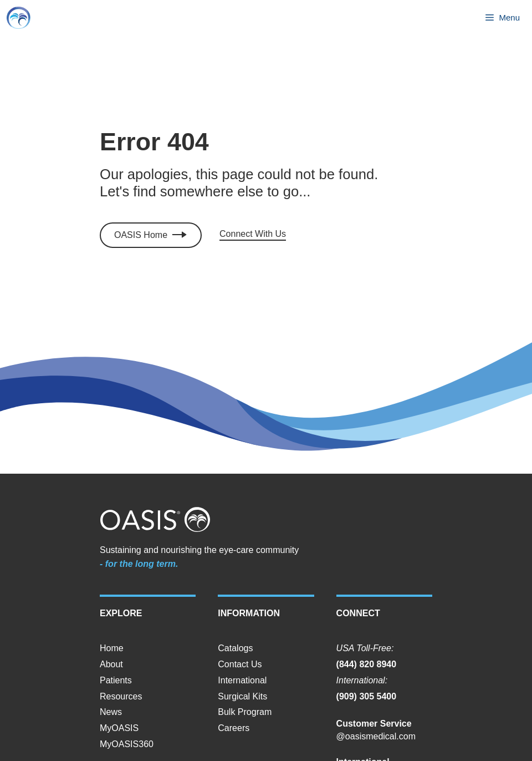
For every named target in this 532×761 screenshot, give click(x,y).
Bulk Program (245, 712)
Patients (116, 680)
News (111, 712)
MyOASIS (119, 728)
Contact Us (240, 664)
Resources (121, 696)
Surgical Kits (242, 696)
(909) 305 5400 (367, 696)
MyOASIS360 (127, 744)
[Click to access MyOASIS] (151, 235)
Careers (234, 728)
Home (112, 648)
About (111, 664)
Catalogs (235, 648)
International (242, 680)
